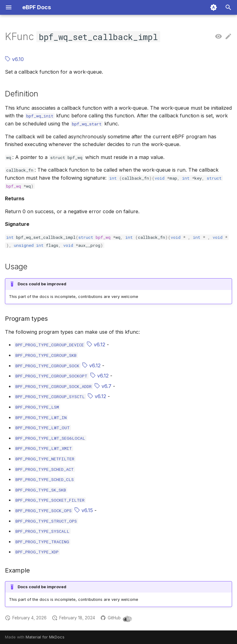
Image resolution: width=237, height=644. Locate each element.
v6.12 (96, 344)
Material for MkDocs (45, 637)
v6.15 (84, 510)
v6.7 (103, 386)
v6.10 (14, 59)
